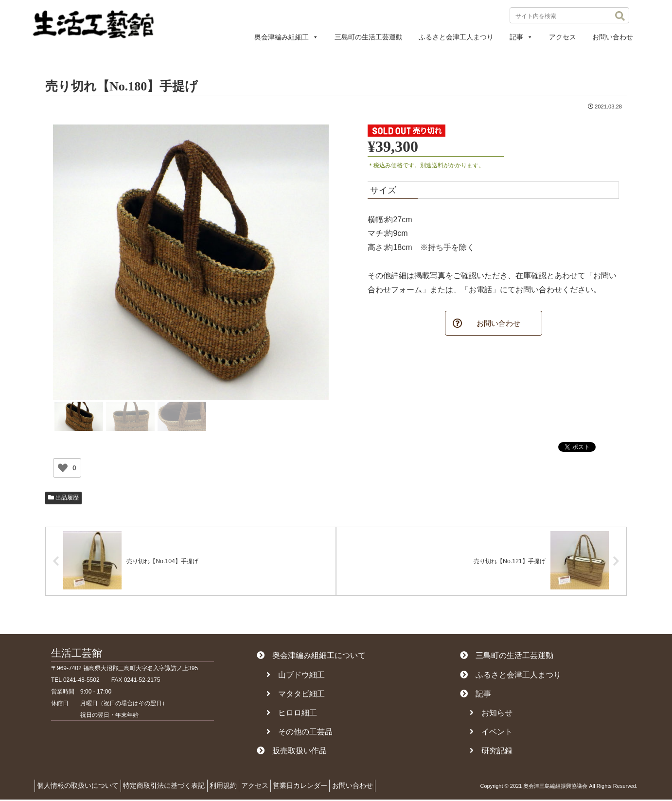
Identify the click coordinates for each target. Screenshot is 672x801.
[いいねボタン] (63, 468)
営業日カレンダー (326, 787)
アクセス (563, 37)
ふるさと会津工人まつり (456, 37)
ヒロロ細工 (292, 714)
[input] (569, 15)
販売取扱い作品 (292, 752)
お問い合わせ (613, 37)
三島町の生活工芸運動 (369, 37)
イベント (491, 733)
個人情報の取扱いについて (81, 787)
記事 (521, 37)
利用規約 (237, 787)
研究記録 (491, 752)
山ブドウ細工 (296, 676)
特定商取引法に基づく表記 (173, 787)
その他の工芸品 (300, 733)
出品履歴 (63, 498)
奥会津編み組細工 (286, 37)
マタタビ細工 (296, 695)
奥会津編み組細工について (311, 657)
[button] (620, 16)
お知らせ (491, 714)
